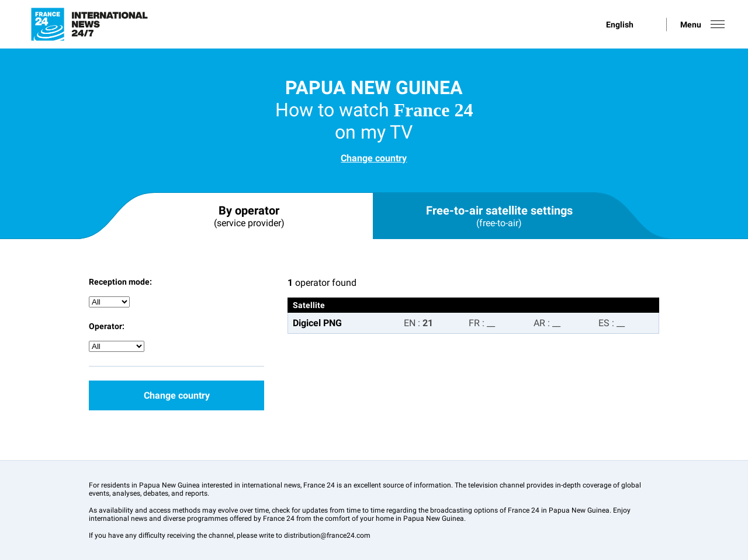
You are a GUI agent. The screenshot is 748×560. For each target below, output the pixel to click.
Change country (374, 158)
